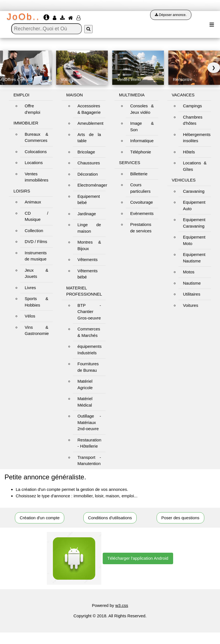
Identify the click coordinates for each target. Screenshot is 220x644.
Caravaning (194, 191)
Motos (189, 272)
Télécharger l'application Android (138, 558)
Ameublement (90, 123)
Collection (34, 231)
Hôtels (189, 152)
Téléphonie (141, 152)
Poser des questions (180, 518)
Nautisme (192, 283)
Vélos (30, 316)
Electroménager (92, 185)
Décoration (88, 174)
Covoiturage (142, 202)
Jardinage (87, 214)
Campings (192, 106)
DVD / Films (36, 241)
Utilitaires (192, 294)
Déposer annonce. (171, 15)
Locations (34, 163)
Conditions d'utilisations (110, 518)
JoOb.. (23, 17)
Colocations (36, 152)
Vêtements (88, 259)
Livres (30, 288)
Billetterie (139, 174)
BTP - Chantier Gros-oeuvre (89, 312)
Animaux (33, 202)
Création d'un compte (40, 518)
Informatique (142, 141)
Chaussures (89, 163)
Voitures (191, 305)
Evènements (142, 213)
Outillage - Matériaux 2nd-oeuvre (89, 422)
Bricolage (86, 152)
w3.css (122, 605)
